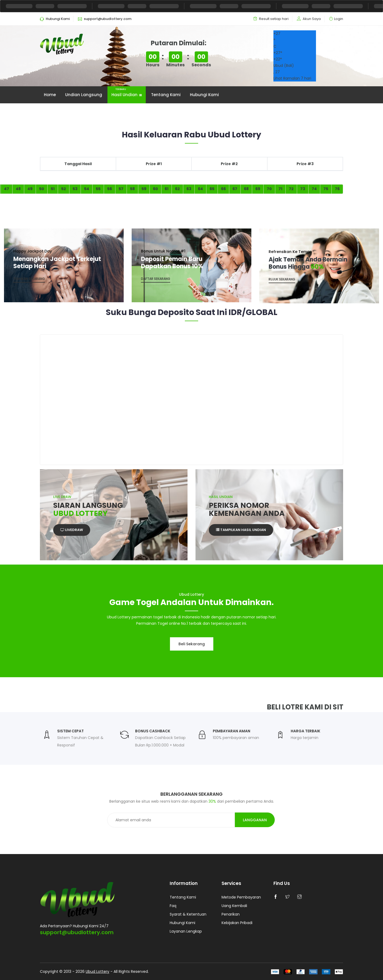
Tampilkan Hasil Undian (241, 530)
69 (258, 189)
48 (18, 189)
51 (53, 189)
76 (337, 189)
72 (291, 189)
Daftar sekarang (156, 279)
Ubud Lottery (97, 971)
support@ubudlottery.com (77, 932)
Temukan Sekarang (29, 279)
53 (75, 189)
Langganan (255, 820)
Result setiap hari (274, 19)
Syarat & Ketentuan (188, 914)
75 (326, 189)
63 (189, 189)
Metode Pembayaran (241, 897)
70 (269, 189)
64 (200, 189)
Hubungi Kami (204, 95)
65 (212, 189)
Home (50, 95)
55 (98, 189)
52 (64, 189)
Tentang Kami (166, 95)
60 (155, 189)
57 (121, 189)
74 (314, 189)
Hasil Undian (127, 92)
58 (132, 189)
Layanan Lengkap (186, 931)
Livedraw (72, 530)
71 (280, 189)
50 (42, 189)
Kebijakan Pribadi (237, 923)
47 (7, 189)
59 (144, 189)
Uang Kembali (234, 906)
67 (235, 189)
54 (87, 189)
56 (110, 189)
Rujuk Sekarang (282, 279)
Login (339, 19)
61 (166, 189)
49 (30, 189)
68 (246, 189)
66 (223, 189)
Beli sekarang (192, 644)
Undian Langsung (84, 95)
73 (303, 189)
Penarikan (231, 914)
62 (177, 189)
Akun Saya (312, 19)
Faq (173, 906)
